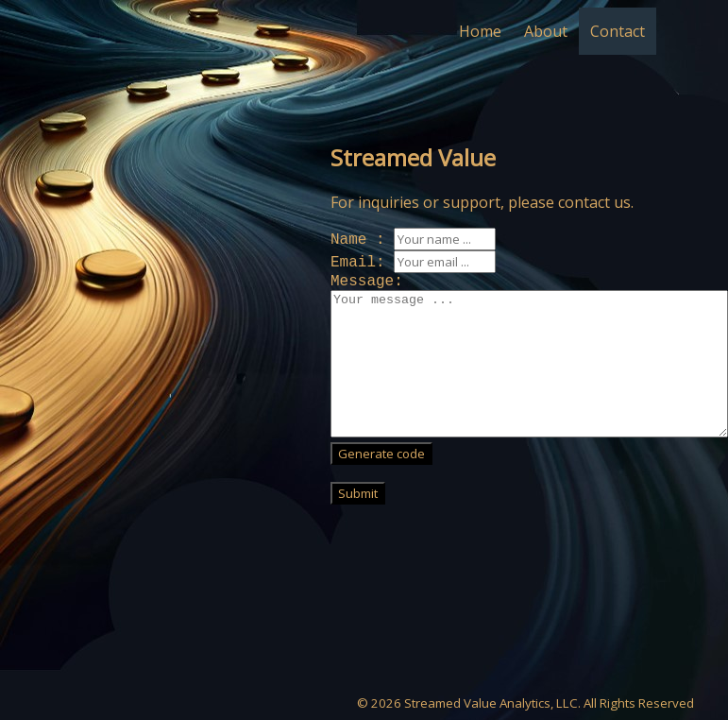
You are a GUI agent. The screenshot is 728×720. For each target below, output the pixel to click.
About (546, 31)
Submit (358, 493)
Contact (618, 31)
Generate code (381, 454)
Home (480, 31)
